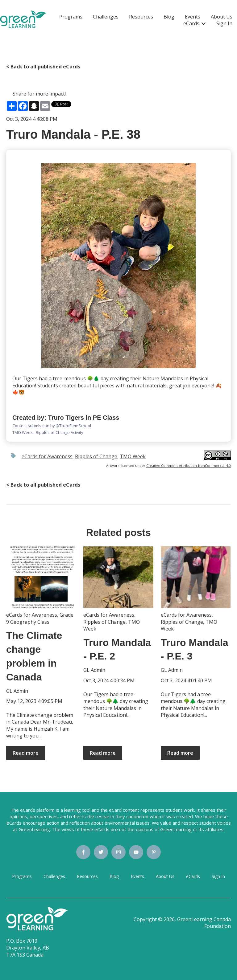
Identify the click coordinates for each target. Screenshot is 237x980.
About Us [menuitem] (165, 876)
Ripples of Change (96, 456)
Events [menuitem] (137, 876)
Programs (71, 17)
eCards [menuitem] (193, 876)
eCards (191, 23)
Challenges (106, 17)
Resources (141, 17)
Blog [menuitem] (114, 876)
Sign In (224, 23)
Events (193, 17)
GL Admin (17, 691)
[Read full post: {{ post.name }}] (41, 577)
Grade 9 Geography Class (40, 618)
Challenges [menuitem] (54, 876)
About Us (222, 17)
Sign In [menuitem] (218, 876)
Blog (169, 17)
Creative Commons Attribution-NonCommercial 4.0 (189, 465)
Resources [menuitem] (87, 876)
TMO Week (133, 456)
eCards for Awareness (47, 456)
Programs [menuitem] (22, 876)
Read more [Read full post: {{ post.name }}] (26, 753)
